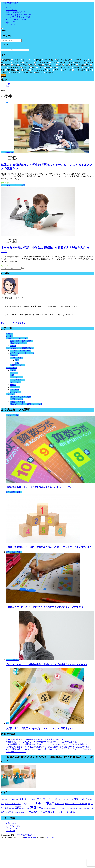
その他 (13, 346)
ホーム (8, 7)
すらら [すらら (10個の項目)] (23, 799)
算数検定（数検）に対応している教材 (26, 404)
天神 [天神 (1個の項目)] (28, 809)
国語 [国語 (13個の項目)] (18, 808)
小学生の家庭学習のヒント (17, 12)
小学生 (8, 86)
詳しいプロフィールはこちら (13, 323)
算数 (17, 363)
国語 (17, 360)
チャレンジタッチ (18, 380)
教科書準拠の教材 (18, 402)
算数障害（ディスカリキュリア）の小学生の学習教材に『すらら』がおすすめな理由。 (42, 742)
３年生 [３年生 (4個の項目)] (72, 812)
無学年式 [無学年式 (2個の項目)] (72, 808)
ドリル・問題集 (7, 152)
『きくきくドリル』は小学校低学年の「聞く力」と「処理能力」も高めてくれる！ (47, 665)
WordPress (50, 837)
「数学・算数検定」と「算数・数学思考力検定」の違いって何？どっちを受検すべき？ (49, 547)
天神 (12, 375)
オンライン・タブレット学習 (18, 17)
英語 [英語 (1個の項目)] (84, 809)
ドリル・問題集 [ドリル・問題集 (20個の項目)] (43, 803)
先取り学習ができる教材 (20, 397)
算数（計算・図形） (19, 343)
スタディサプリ (17, 377)
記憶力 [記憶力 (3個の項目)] (6, 812)
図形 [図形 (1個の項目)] (13, 809)
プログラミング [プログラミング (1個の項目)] (60, 804)
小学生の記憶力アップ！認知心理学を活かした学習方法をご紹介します (35, 739)
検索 (3, 75)
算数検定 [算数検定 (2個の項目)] (79, 808)
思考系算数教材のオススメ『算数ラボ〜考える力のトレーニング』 (39, 487)
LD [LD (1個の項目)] (12, 799)
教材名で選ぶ (11, 368)
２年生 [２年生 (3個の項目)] (66, 812)
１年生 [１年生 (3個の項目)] (60, 812)
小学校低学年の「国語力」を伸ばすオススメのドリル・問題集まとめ (40, 728)
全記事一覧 (10, 22)
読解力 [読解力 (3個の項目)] (23, 812)
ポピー (13, 385)
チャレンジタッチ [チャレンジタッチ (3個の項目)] (12, 804)
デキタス (14, 373)
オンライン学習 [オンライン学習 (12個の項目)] (47, 799)
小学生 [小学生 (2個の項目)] (46, 808)
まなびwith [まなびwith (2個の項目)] (32, 799)
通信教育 (14, 355)
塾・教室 (9, 336)
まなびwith (15, 390)
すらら (13, 370)
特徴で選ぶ (10, 394)
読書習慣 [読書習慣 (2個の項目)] (17, 812)
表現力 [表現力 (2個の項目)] (89, 808)
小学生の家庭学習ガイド (11, 3)
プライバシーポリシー (15, 24)
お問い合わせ (11, 823)
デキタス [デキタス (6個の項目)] (25, 803)
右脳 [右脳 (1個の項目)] (10, 809)
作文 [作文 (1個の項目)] (89, 804)
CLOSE (4, 31)
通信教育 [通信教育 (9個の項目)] (45, 812)
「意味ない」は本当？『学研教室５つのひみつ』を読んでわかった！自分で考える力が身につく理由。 (48, 747)
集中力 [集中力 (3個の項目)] (54, 812)
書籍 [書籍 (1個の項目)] (50, 809)
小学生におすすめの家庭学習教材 (20, 15)
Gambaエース (16, 392)
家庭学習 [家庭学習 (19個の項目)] (37, 808)
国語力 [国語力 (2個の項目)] (24, 808)
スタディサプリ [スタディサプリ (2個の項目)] (68, 799)
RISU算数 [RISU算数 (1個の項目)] (16, 799)
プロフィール (11, 10)
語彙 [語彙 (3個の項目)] (11, 812)
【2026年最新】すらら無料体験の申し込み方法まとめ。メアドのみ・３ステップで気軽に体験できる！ (48, 744)
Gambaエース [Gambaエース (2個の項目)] (6, 799)
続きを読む (6, 183)
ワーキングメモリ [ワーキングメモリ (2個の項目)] (76, 804)
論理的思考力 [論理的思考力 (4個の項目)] (33, 812)
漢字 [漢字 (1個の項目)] (67, 809)
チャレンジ (15, 387)
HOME (8, 84)
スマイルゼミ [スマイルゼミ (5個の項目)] (81, 799)
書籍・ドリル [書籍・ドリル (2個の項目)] (57, 808)
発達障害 (9, 334)
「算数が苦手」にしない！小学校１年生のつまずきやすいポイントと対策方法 (44, 607)
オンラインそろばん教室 (16, 19)
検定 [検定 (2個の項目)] (64, 808)
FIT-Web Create (30, 837)
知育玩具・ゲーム (18, 365)
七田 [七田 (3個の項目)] (85, 804)
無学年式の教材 (17, 399)
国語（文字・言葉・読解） (21, 341)
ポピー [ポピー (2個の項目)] (67, 804)
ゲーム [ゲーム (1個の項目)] (60, 799)
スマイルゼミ (16, 382)
